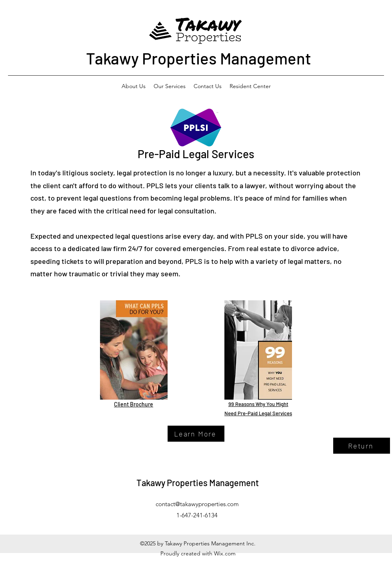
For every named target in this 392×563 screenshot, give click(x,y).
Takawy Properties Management (199, 58)
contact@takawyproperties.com (197, 504)
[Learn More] (196, 434)
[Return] (362, 446)
